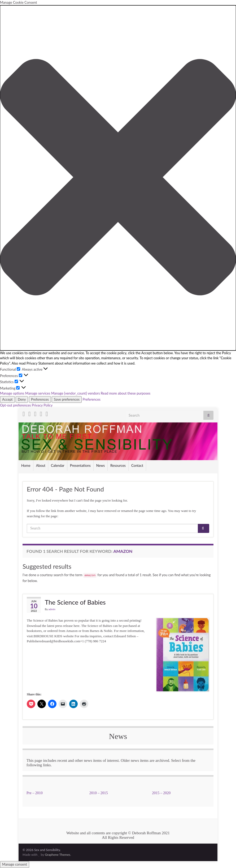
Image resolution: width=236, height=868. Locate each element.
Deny (22, 399)
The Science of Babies (75, 602)
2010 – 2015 (99, 793)
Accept (7, 399)
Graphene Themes (58, 855)
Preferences (40, 399)
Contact (137, 465)
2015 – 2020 (161, 793)
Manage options (12, 393)
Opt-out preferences (16, 405)
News (100, 465)
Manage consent (15, 864)
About (41, 465)
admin (52, 609)
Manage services (38, 393)
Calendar (58, 465)
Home (26, 465)
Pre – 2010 (35, 793)
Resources (118, 465)
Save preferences (67, 399)
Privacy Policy (42, 405)
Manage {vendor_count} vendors (76, 393)
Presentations (80, 465)
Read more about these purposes (126, 393)
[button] (118, 178)
